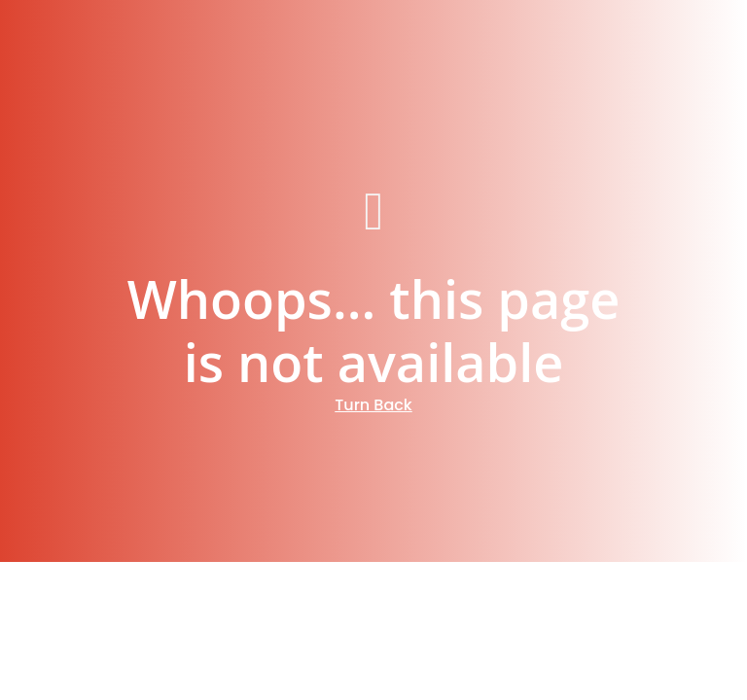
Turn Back (373, 405)
